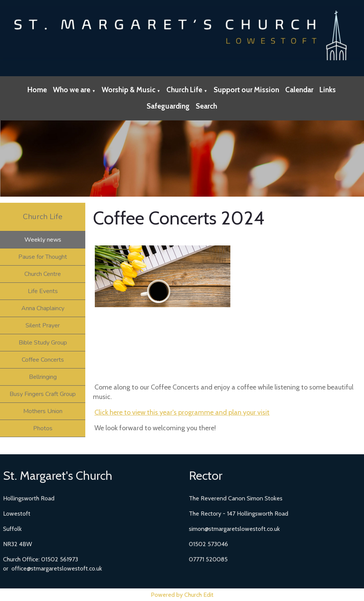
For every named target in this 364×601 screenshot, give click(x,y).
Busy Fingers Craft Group (43, 394)
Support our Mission (246, 90)
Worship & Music (129, 90)
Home (37, 90)
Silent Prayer (43, 325)
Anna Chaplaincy (43, 308)
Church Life (184, 90)
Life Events (43, 291)
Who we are (72, 90)
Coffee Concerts (43, 360)
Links (328, 90)
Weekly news (43, 240)
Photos (43, 428)
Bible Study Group (43, 343)
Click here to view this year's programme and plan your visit (182, 412)
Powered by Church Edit (182, 595)
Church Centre (43, 274)
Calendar (299, 90)
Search (206, 106)
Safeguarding (168, 106)
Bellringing (43, 377)
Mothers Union (43, 411)
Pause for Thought (43, 257)
